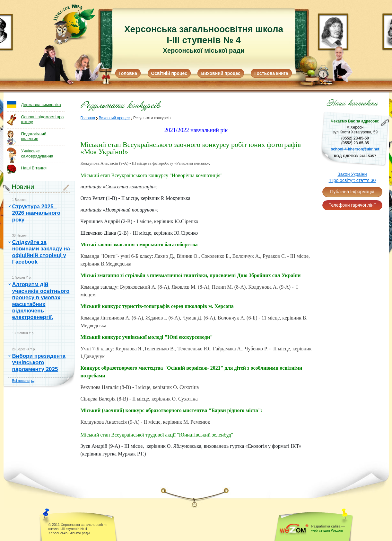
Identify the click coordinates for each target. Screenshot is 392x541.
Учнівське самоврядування (37, 153)
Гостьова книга (271, 73)
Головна (128, 73)
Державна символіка (41, 105)
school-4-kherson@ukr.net (355, 149)
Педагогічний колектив (34, 136)
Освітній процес (169, 73)
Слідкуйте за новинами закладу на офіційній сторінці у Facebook (41, 252)
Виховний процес (221, 73)
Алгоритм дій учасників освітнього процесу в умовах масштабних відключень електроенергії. (41, 301)
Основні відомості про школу (43, 119)
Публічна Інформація (352, 192)
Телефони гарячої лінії (352, 205)
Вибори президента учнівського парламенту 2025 (39, 363)
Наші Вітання (34, 168)
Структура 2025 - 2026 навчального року (36, 213)
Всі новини (21, 381)
